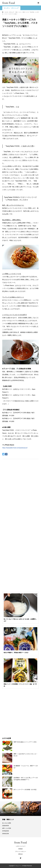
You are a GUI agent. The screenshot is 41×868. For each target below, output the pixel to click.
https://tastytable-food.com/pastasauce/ (15, 448)
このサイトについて (21, 846)
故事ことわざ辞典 (7, 828)
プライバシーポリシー (21, 852)
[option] (10, 809)
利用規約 (21, 849)
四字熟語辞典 (6, 831)
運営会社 (21, 854)
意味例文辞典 (6, 834)
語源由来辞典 (6, 826)
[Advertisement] (20, 27)
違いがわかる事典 (7, 823)
